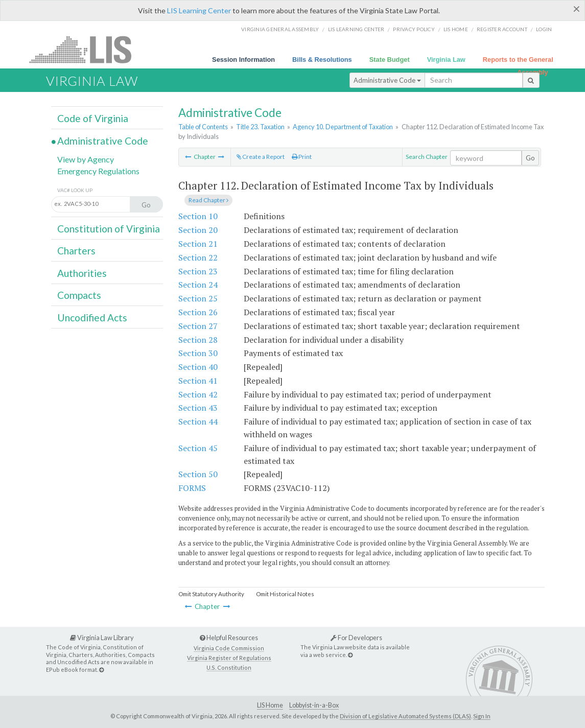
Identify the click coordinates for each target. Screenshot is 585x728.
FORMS (192, 488)
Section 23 (198, 271)
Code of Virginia (93, 118)
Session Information (243, 60)
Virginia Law (446, 60)
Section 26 (198, 312)
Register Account (502, 29)
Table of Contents (203, 127)
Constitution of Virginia (109, 229)
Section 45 (198, 448)
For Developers (356, 638)
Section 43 (198, 408)
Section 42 (198, 394)
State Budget (390, 60)
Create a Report (261, 157)
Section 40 (198, 367)
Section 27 (198, 326)
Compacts (79, 295)
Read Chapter (208, 200)
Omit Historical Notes (285, 594)
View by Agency (86, 159)
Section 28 (198, 340)
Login (544, 29)
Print (302, 157)
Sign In (482, 716)
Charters (76, 251)
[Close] (577, 9)
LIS (86, 49)
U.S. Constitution (229, 667)
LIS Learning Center (199, 10)
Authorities (82, 273)
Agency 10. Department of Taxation (343, 127)
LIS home (456, 29)
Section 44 (198, 421)
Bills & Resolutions (322, 60)
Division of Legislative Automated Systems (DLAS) (405, 716)
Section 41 (198, 381)
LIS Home (270, 705)
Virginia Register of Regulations (229, 658)
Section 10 (198, 216)
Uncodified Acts (92, 318)
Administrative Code (387, 80)
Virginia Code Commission (229, 648)
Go (530, 158)
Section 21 (198, 244)
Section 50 (198, 474)
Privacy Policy (414, 29)
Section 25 (198, 298)
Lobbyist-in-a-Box (314, 705)
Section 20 (198, 230)
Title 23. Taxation (260, 127)
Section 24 (198, 285)
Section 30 (198, 353)
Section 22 (198, 257)
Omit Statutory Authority (211, 594)
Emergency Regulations (98, 171)
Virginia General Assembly (280, 29)
